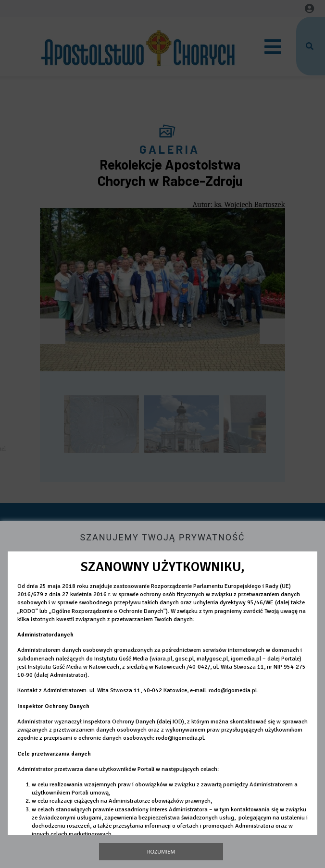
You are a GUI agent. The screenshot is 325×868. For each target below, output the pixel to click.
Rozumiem (161, 851)
